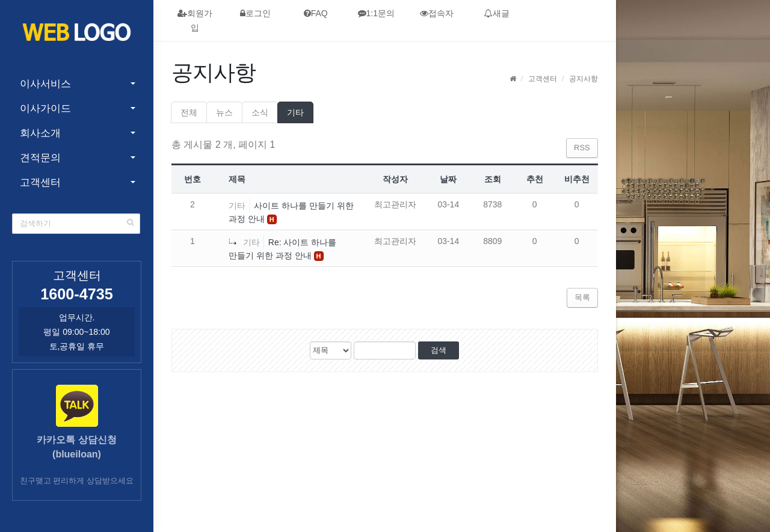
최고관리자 (395, 204)
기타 (295, 112)
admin (577, 454)
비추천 (577, 179)
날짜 (448, 179)
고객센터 (40, 182)
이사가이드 (45, 109)
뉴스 (224, 112)
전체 (189, 112)
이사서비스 (45, 84)
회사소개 (40, 133)
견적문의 (40, 158)
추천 (535, 179)
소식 (260, 112)
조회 (493, 179)
